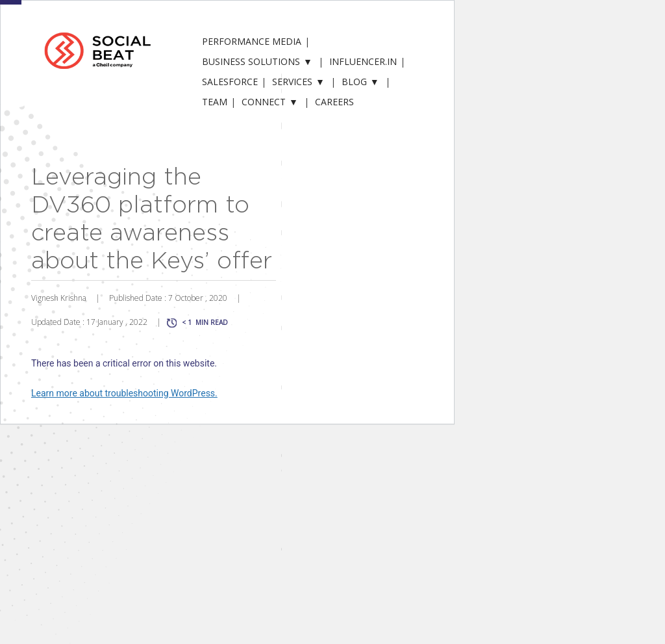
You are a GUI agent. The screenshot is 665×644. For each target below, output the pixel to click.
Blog (354, 82)
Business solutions (251, 61)
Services (292, 82)
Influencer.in (363, 61)
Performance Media (252, 41)
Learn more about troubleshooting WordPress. (124, 393)
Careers (334, 102)
